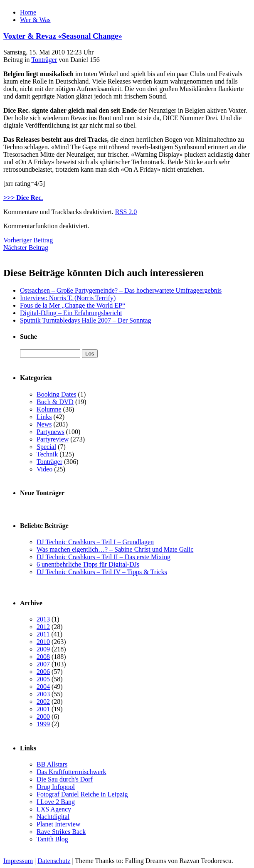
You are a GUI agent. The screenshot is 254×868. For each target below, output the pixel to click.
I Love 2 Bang (56, 802)
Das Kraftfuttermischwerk (72, 772)
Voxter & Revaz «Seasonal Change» (63, 36)
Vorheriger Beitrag (28, 240)
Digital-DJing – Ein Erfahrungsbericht (71, 313)
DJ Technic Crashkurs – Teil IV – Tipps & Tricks (102, 572)
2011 (43, 634)
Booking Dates (57, 394)
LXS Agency (54, 809)
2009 (43, 649)
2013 (43, 619)
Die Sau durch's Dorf (65, 779)
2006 (43, 672)
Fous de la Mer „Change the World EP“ (73, 305)
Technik (47, 454)
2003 (43, 694)
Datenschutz (54, 861)
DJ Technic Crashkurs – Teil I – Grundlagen (95, 542)
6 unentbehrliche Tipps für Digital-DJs (88, 564)
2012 (43, 627)
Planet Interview (58, 824)
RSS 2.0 (126, 212)
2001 (43, 709)
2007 (43, 664)
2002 (43, 702)
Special (46, 447)
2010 (43, 642)
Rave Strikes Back (61, 832)
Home (28, 12)
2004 (43, 687)
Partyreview (53, 439)
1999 (43, 724)
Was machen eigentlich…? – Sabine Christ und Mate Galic (115, 549)
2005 (43, 679)
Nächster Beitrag (26, 248)
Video (44, 469)
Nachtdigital (53, 817)
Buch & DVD (55, 402)
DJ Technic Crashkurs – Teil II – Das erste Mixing (104, 557)
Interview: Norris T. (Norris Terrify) (68, 298)
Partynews (51, 432)
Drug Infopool (56, 787)
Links (44, 417)
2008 (43, 657)
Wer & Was (35, 20)
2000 (43, 716)
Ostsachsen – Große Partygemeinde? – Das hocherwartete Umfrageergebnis (121, 290)
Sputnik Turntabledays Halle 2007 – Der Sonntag (86, 320)
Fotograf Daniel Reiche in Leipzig (82, 794)
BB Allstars (52, 764)
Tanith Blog (52, 839)
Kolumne (49, 409)
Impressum (18, 861)
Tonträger (44, 60)
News (44, 424)
